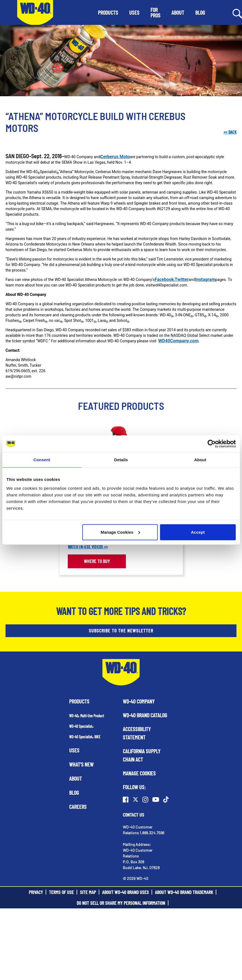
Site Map (88, 892)
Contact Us (133, 815)
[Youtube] (156, 799)
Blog (74, 793)
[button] (108, 12)
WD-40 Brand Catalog (145, 715)
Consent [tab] (42, 460)
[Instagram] (145, 799)
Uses (74, 750)
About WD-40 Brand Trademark (184, 892)
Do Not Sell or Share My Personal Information (121, 903)
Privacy (36, 892)
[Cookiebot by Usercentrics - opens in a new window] (211, 444)
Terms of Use (61, 892)
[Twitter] (136, 799)
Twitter (182, 279)
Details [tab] (121, 460)
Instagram (205, 279)
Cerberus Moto (115, 157)
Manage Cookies (120, 532)
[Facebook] (126, 799)
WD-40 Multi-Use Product (87, 716)
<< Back (230, 132)
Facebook (164, 279)
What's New (81, 764)
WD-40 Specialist (81, 726)
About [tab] (200, 460)
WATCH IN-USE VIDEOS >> (88, 547)
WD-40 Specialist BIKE (85, 737)
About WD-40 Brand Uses (125, 892)
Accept (198, 532)
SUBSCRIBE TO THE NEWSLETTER (121, 630)
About (76, 778)
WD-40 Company (139, 701)
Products (79, 701)
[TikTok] (166, 799)
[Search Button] (237, 13)
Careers (78, 807)
